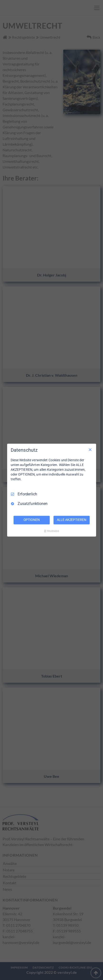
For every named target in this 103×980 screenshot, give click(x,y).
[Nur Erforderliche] (90, 450)
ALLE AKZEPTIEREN (72, 520)
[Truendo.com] (52, 531)
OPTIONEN (32, 520)
